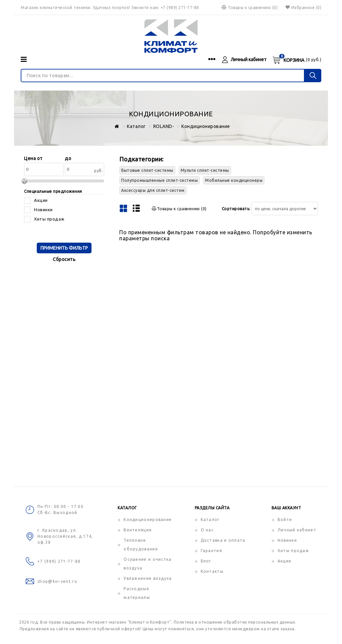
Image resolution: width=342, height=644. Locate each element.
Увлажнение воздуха (148, 578)
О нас (207, 530)
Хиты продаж (293, 551)
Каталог (210, 520)
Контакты (212, 571)
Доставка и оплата (223, 540)
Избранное (303, 7)
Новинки (287, 540)
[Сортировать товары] (285, 209)
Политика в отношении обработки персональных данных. (235, 622)
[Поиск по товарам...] (163, 76)
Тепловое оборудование (141, 545)
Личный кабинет (297, 530)
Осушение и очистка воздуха (147, 564)
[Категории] (24, 59)
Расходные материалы (137, 593)
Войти (285, 520)
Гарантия (211, 551)
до (68, 158)
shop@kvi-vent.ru (57, 581)
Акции (285, 561)
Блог (206, 561)
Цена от (33, 158)
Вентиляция (138, 530)
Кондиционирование (148, 520)
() (249, 7)
